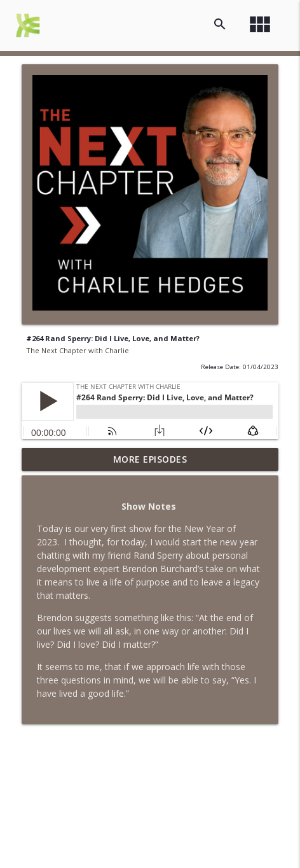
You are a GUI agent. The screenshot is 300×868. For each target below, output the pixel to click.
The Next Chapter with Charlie (78, 350)
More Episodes (150, 459)
